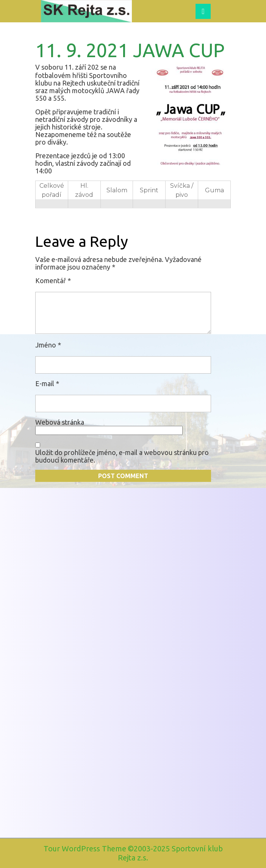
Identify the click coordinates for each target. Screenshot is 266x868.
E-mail (47, 383)
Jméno (48, 345)
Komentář (53, 281)
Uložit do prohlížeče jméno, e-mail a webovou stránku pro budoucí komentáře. (122, 456)
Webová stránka (60, 422)
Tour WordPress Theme (85, 849)
